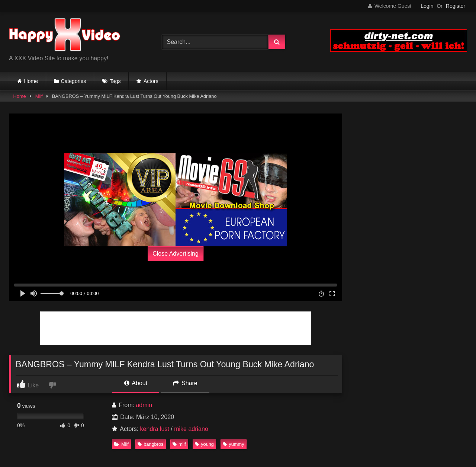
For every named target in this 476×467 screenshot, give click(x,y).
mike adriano (191, 429)
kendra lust (155, 429)
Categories (74, 81)
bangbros (150, 444)
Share (185, 383)
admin (144, 405)
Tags (115, 81)
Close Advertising (176, 254)
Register (456, 6)
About (136, 383)
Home (31, 81)
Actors (151, 81)
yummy (233, 444)
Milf (39, 96)
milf (179, 444)
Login (427, 6)
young (204, 444)
